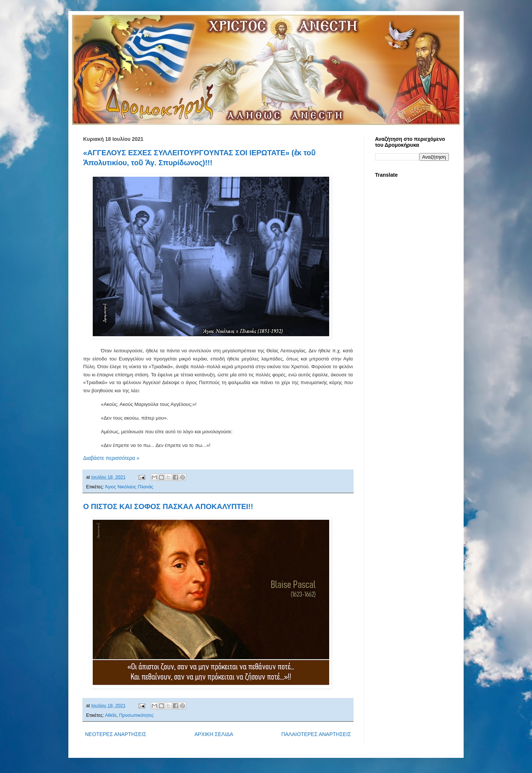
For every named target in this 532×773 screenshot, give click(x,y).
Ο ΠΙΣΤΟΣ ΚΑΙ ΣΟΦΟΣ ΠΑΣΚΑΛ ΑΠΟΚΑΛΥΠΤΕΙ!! (168, 506)
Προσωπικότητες (136, 715)
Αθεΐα (111, 715)
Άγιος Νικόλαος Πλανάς (129, 487)
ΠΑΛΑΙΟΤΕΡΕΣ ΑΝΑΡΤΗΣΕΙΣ (316, 734)
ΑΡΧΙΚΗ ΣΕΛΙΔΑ (214, 734)
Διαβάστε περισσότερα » (111, 458)
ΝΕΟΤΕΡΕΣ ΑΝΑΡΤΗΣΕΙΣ (116, 734)
